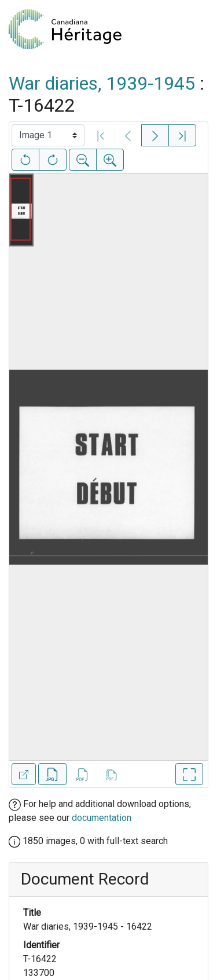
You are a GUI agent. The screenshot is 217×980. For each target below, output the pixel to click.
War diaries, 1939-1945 (102, 83)
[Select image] (48, 135)
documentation (102, 818)
